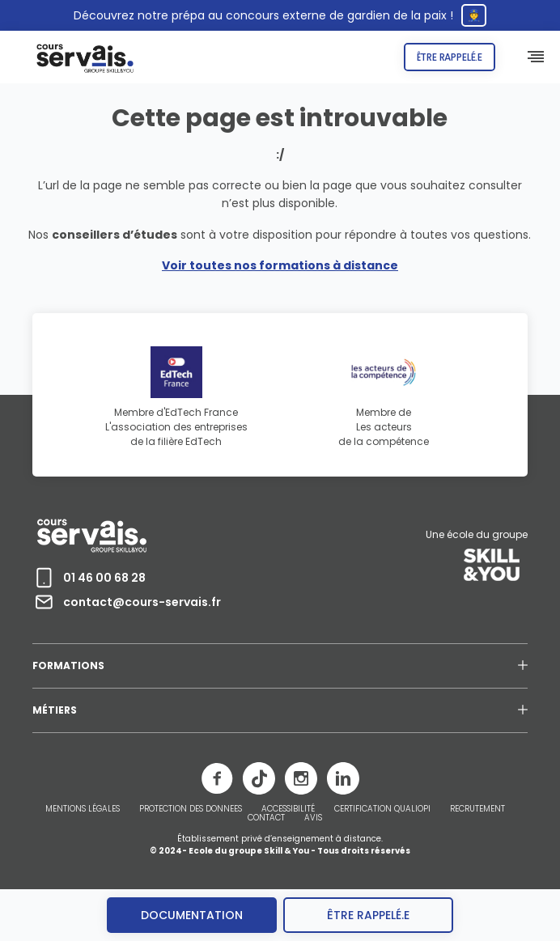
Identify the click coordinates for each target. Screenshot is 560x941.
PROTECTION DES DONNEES (191, 809)
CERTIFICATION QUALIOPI (382, 809)
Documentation (192, 915)
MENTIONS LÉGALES (83, 809)
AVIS (313, 818)
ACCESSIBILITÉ (288, 809)
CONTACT (266, 818)
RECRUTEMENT (477, 809)
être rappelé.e (368, 915)
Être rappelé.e (450, 57)
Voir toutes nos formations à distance (280, 265)
